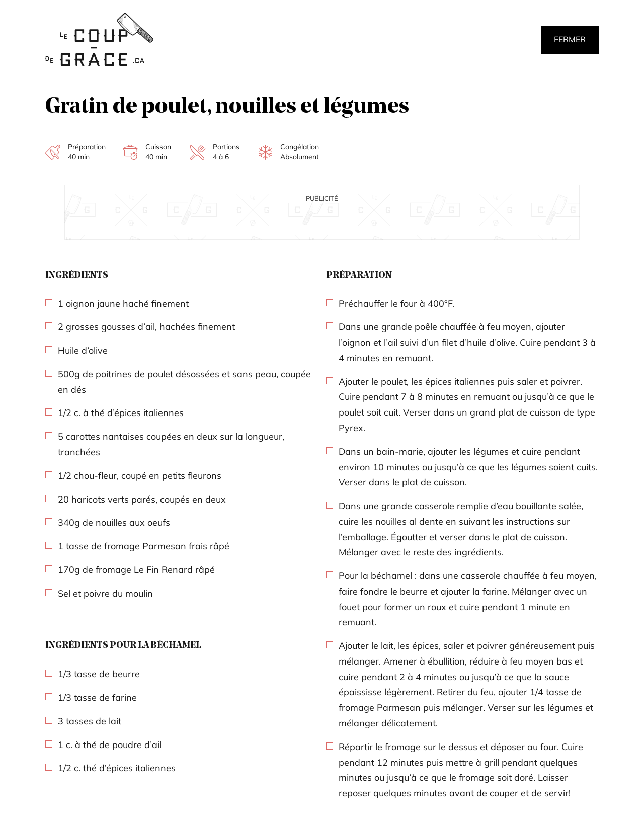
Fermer (570, 39)
